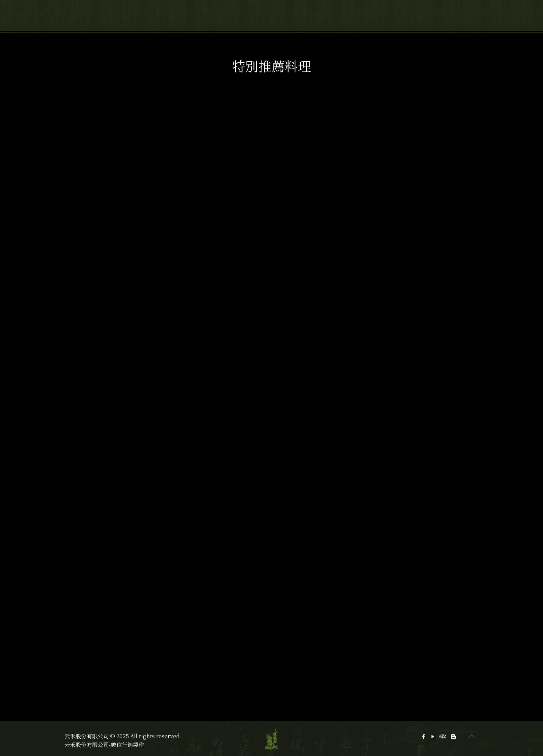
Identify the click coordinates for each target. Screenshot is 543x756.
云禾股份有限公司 (87, 745)
